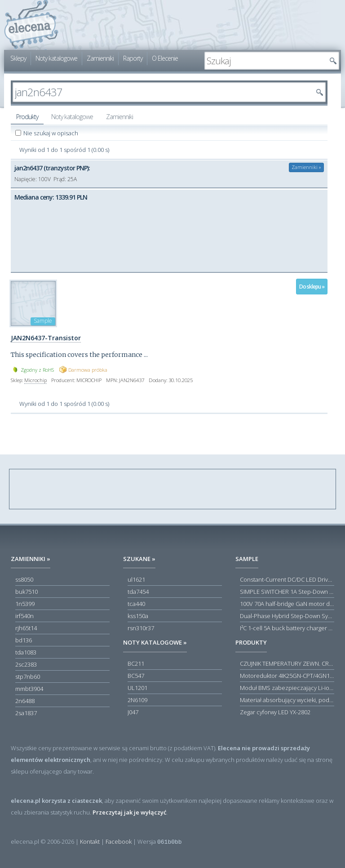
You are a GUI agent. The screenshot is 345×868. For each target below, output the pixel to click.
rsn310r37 (141, 628)
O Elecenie (165, 58)
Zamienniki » (306, 167)
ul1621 (136, 579)
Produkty (27, 117)
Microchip (35, 380)
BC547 (136, 676)
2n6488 (25, 701)
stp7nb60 (28, 677)
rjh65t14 (26, 628)
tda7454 (138, 592)
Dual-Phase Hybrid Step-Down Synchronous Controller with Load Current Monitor (287, 616)
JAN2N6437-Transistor (46, 338)
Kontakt (90, 841)
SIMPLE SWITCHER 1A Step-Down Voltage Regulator (287, 592)
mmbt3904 (29, 689)
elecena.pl (31, 25)
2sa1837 (26, 713)
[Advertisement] (173, 490)
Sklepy (18, 58)
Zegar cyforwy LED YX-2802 (275, 712)
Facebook (119, 841)
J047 (133, 712)
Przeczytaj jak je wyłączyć (129, 812)
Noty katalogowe (56, 58)
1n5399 (25, 604)
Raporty (133, 58)
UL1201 (137, 688)
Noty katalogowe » (155, 642)
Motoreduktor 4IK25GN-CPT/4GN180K (287, 676)
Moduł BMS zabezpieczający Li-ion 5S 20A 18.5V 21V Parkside (287, 688)
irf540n (24, 616)
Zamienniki (100, 58)
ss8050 (24, 579)
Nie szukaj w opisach (51, 133)
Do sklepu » (312, 287)
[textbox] (265, 61)
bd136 (24, 640)
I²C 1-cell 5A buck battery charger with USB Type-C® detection (287, 628)
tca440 (136, 604)
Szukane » (139, 559)
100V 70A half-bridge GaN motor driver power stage (287, 604)
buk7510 (27, 592)
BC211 (136, 663)
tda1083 (26, 652)
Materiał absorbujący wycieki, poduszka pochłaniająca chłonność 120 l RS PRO (287, 700)
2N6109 (137, 700)
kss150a (138, 616)
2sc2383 (26, 664)
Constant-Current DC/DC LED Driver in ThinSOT (287, 579)
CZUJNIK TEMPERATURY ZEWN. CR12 (287, 663)
